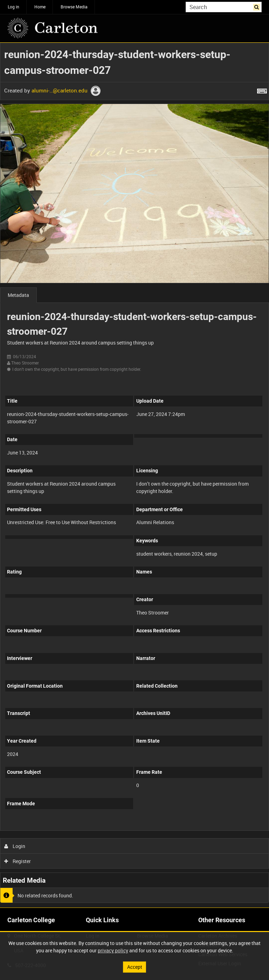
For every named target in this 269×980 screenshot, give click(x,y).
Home (40, 7)
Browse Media (74, 7)
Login (15, 846)
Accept (135, 967)
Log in (13, 7)
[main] (134, 475)
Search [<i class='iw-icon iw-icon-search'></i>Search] (258, 6)
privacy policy (113, 950)
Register (18, 861)
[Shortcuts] (262, 90)
